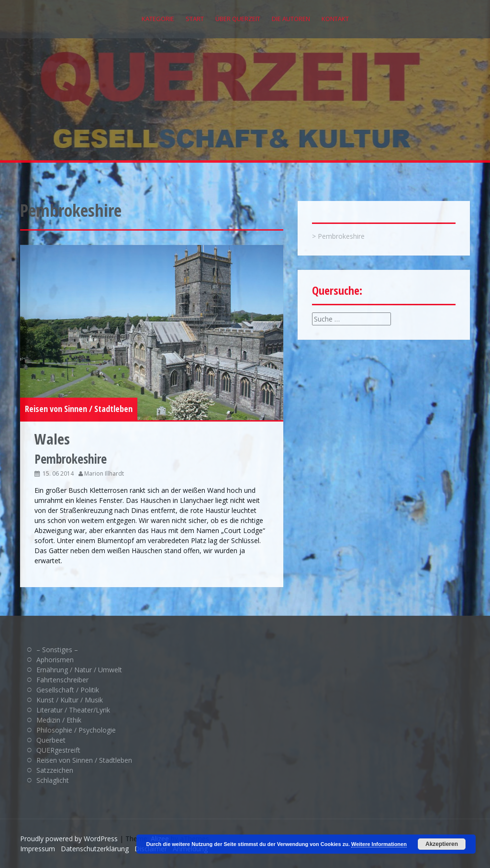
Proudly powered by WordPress (69, 839)
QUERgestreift (58, 750)
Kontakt (335, 19)
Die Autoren (291, 19)
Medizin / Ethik (59, 720)
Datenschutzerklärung (95, 849)
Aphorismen (55, 660)
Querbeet (51, 740)
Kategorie (158, 19)
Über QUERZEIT (238, 19)
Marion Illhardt (104, 473)
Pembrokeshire (341, 236)
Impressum (38, 849)
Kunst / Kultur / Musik (70, 700)
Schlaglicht (53, 780)
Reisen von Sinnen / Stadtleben (79, 409)
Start (195, 19)
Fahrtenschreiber (62, 680)
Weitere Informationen (379, 844)
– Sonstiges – (57, 650)
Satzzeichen (55, 770)
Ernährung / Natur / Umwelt (79, 670)
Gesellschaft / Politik (68, 690)
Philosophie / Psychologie (76, 730)
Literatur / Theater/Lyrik (73, 710)
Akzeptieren (442, 844)
